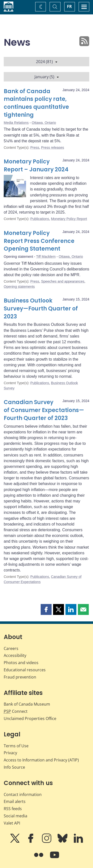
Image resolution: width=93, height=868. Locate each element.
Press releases (53, 148)
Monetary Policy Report (69, 219)
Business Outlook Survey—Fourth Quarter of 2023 (41, 309)
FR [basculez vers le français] (69, 6)
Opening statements (19, 287)
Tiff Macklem (46, 257)
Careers (11, 648)
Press (35, 148)
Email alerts (15, 801)
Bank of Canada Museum (27, 704)
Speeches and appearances (63, 281)
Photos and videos (21, 663)
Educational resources (25, 670)
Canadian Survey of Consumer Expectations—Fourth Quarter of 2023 (44, 410)
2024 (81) (47, 62)
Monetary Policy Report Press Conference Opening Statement (39, 241)
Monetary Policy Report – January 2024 (36, 166)
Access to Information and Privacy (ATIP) (41, 760)
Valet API (12, 823)
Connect (16, 711)
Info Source (14, 767)
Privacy (10, 753)
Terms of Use (16, 746)
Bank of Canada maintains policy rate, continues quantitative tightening (36, 103)
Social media (15, 816)
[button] (46, 609)
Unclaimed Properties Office (30, 718)
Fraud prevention (20, 677)
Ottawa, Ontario (44, 123)
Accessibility (15, 655)
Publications (40, 219)
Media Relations (16, 123)
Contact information (23, 794)
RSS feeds (13, 809)
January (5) (47, 77)
